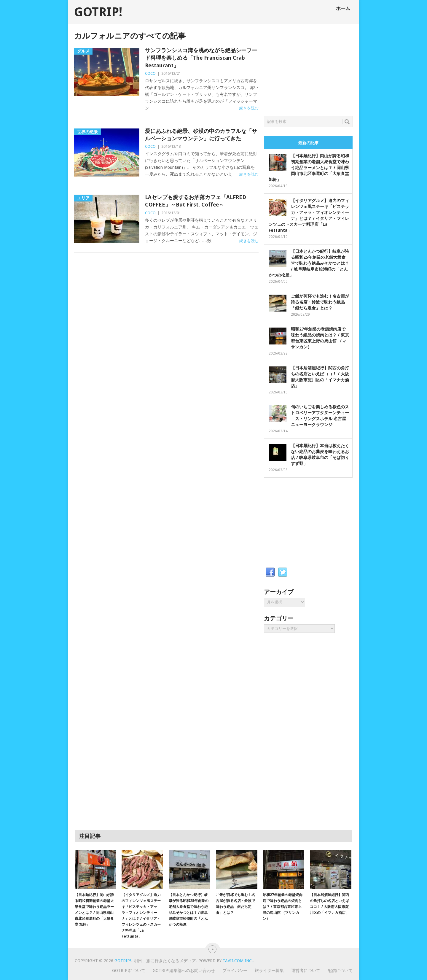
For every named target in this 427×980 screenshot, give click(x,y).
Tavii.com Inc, (238, 961)
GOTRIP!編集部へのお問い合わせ (184, 971)
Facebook (270, 572)
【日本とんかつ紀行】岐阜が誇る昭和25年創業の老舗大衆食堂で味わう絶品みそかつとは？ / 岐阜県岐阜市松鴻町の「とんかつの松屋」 (309, 263)
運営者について (306, 971)
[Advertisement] (308, 69)
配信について (340, 971)
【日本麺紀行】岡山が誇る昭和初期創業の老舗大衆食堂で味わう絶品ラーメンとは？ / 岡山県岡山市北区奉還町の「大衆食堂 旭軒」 (309, 168)
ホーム (343, 8)
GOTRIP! (98, 12)
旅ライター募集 (269, 971)
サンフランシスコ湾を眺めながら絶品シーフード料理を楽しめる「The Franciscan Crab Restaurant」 (201, 58)
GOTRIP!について (129, 971)
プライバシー (235, 971)
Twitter (283, 572)
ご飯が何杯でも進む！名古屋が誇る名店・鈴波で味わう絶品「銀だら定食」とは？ (320, 302)
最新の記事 (308, 143)
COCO (150, 73)
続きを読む (249, 108)
